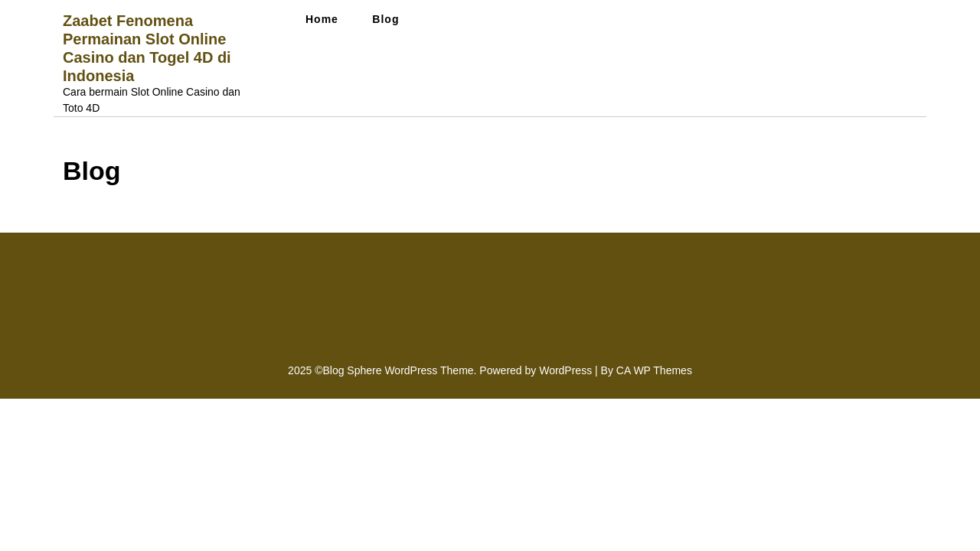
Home (322, 19)
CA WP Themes (654, 370)
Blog (385, 19)
